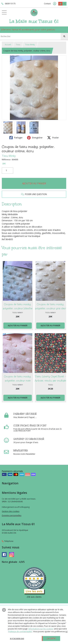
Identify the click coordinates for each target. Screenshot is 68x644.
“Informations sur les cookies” (41, 629)
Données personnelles (12, 515)
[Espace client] (55, 4)
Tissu (18, 45)
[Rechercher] (64, 36)
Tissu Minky (30, 45)
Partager (16, 138)
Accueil (8, 45)
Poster (53, 138)
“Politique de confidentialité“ (20, 632)
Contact (47, 4)
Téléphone (8, 541)
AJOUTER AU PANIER (34, 183)
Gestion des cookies (11, 511)
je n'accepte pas (17, 638)
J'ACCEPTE (51, 638)
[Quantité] (8, 171)
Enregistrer (35, 138)
